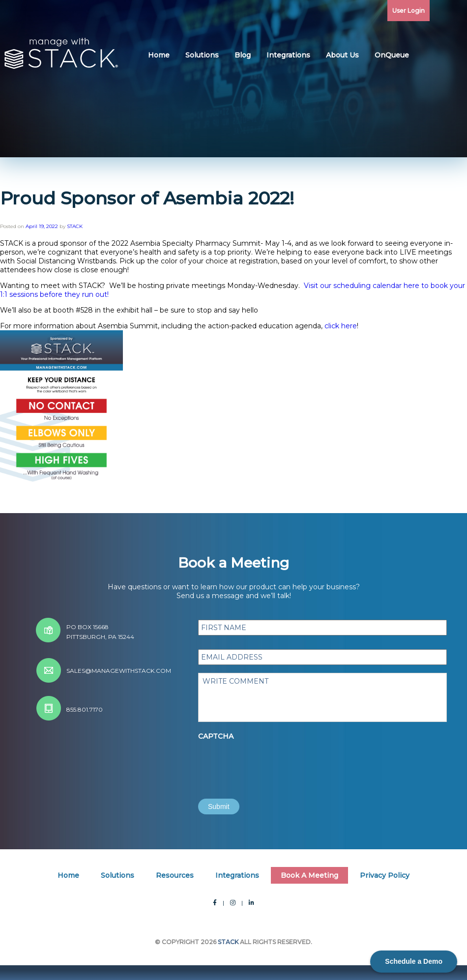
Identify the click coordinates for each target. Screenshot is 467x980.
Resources (175, 875)
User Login (409, 11)
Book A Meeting (309, 875)
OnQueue (392, 55)
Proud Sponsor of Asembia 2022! (147, 198)
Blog (243, 55)
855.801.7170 (85, 709)
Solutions (202, 55)
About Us (342, 55)
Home (159, 55)
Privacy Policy (385, 875)
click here (341, 326)
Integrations (288, 55)
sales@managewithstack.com (119, 671)
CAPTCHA (216, 736)
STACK (75, 226)
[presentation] (273, 764)
